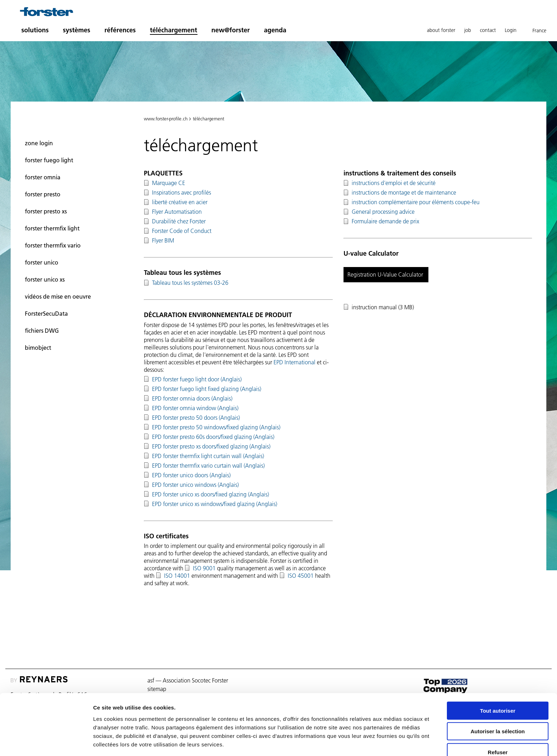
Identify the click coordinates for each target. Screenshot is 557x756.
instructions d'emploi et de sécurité (394, 183)
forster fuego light (49, 160)
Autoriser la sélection (498, 706)
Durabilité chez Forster (179, 221)
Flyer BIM (163, 240)
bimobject (38, 348)
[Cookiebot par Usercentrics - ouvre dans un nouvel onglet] (46, 742)
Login (511, 30)
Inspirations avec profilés (182, 192)
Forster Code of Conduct (182, 231)
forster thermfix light (52, 228)
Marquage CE (169, 183)
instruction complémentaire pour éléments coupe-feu (416, 202)
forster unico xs (45, 279)
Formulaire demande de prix (385, 221)
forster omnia (43, 177)
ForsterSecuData (46, 314)
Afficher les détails (391, 742)
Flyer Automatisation (177, 212)
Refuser (498, 727)
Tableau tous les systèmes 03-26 (190, 283)
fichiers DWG (42, 331)
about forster (441, 30)
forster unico (42, 262)
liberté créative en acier (180, 202)
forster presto (43, 194)
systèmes (77, 30)
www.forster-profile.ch (166, 119)
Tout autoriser (498, 685)
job (468, 30)
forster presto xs (46, 211)
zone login (39, 143)
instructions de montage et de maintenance (404, 192)
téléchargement (174, 30)
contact (488, 30)
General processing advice (383, 212)
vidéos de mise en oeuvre (58, 297)
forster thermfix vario (53, 245)
